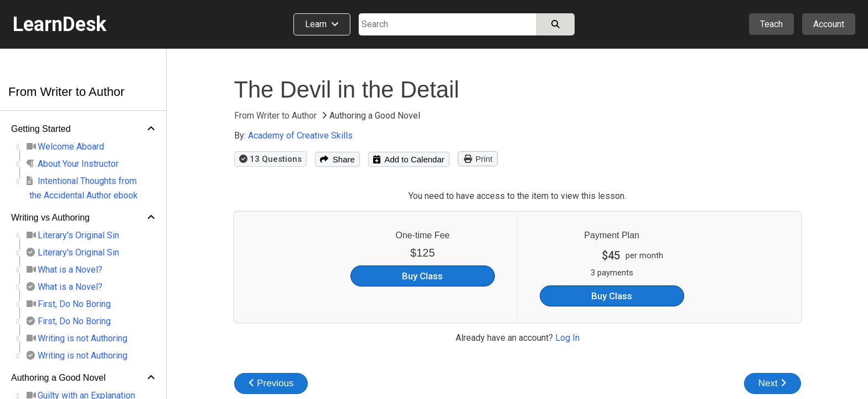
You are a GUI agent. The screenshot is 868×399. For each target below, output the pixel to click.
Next (773, 383)
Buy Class (422, 276)
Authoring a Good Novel (58, 378)
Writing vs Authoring (50, 218)
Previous (271, 383)
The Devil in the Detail (347, 89)
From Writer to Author (66, 92)
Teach (771, 24)
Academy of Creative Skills (300, 135)
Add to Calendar (409, 159)
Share (337, 159)
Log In (567, 338)
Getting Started (41, 129)
